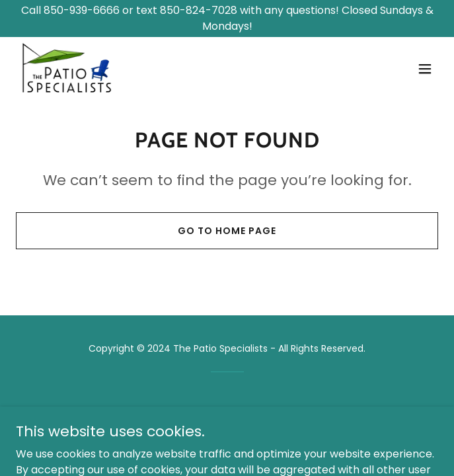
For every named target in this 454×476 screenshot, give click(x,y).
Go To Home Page (227, 231)
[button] (425, 69)
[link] (67, 69)
